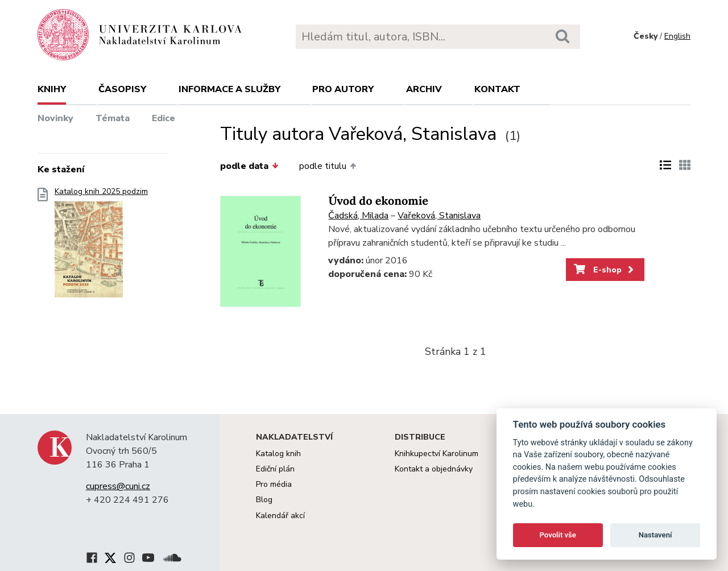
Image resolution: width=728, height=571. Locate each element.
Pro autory (343, 89)
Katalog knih (278, 454)
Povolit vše (558, 535)
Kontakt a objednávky (434, 469)
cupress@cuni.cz (118, 486)
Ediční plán (275, 469)
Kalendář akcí (280, 516)
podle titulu (328, 166)
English (677, 36)
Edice (164, 118)
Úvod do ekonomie (378, 201)
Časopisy (122, 89)
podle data (249, 166)
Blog (264, 500)
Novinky (55, 118)
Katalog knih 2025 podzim (101, 246)
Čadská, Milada (358, 216)
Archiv (424, 89)
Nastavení (655, 535)
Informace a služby (229, 89)
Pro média (274, 484)
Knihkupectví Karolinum (437, 454)
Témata (113, 118)
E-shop (605, 270)
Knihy (52, 89)
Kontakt (497, 89)
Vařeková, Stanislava (439, 216)
